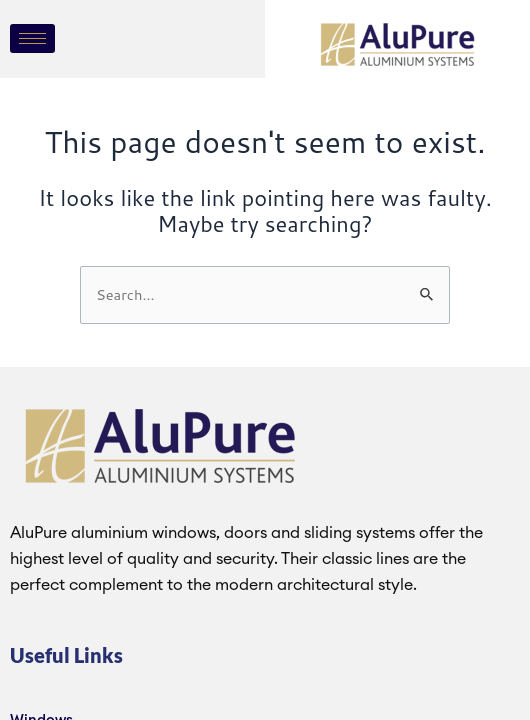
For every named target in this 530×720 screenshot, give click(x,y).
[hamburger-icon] (32, 38)
